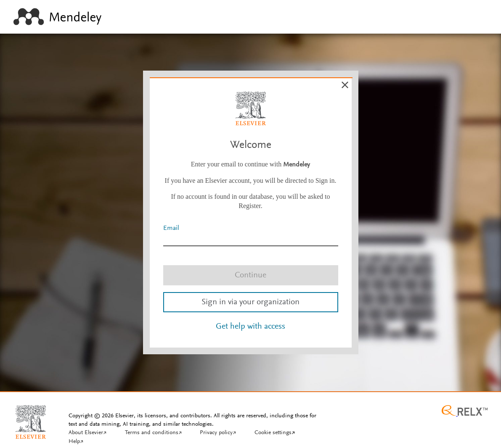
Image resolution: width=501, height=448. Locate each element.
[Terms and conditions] (153, 433)
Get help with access (250, 327)
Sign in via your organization (250, 302)
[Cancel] (345, 85)
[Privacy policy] (218, 433)
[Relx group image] (465, 411)
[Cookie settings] (275, 433)
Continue (250, 275)
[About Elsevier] (87, 433)
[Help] (76, 442)
